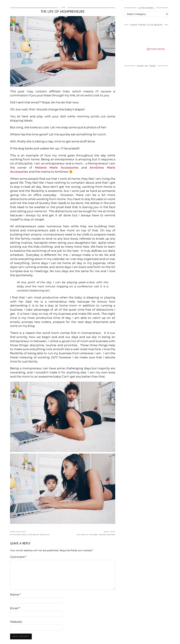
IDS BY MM (6, 3)
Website (16, 622)
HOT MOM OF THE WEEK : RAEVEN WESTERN (96, 533)
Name (15, 595)
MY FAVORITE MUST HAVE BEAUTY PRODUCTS (30, 533)
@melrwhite (156, 49)
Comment (18, 557)
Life (63, 8)
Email (15, 608)
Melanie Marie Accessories (57, 168)
